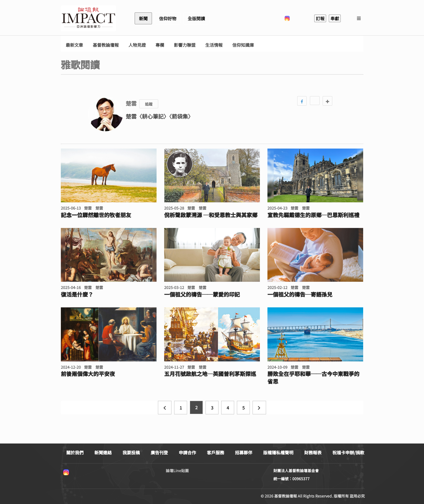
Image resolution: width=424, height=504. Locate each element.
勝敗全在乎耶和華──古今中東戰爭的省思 (313, 378)
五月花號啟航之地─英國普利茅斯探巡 (210, 374)
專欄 (160, 45)
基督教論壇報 (106, 45)
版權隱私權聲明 (278, 452)
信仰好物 (168, 18)
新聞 (143, 18)
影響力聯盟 (185, 45)
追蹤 (149, 104)
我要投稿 (131, 452)
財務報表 (313, 452)
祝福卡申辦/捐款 (348, 452)
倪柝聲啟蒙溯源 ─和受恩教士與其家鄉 (211, 215)
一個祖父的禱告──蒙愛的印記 (202, 294)
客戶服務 (216, 452)
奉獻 (335, 18)
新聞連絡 (103, 452)
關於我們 (75, 452)
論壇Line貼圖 (177, 471)
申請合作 (187, 452)
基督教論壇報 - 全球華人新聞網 (88, 18)
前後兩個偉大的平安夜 (88, 374)
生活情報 (214, 45)
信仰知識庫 (243, 45)
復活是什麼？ (77, 294)
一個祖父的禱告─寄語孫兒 (300, 294)
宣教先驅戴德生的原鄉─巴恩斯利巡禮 (313, 215)
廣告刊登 (159, 452)
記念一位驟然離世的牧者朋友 (96, 215)
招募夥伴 (244, 452)
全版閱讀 (196, 18)
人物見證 (137, 45)
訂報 (320, 18)
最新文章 (74, 45)
